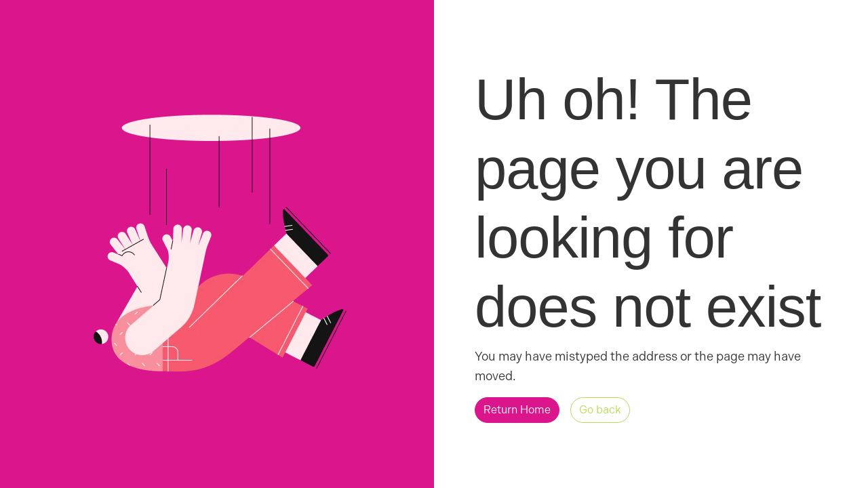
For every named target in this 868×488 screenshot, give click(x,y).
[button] (517, 410)
